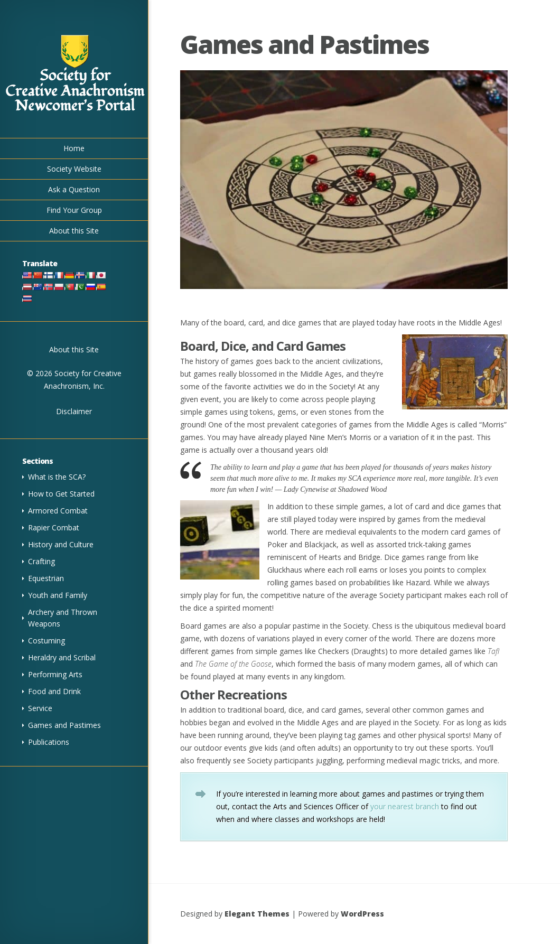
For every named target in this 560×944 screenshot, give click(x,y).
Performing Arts (55, 674)
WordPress (362, 914)
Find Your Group (74, 210)
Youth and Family (58, 595)
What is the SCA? (57, 477)
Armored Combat (58, 511)
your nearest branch (405, 806)
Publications (49, 742)
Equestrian (46, 578)
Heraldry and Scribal (62, 657)
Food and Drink (54, 691)
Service (40, 708)
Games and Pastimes (64, 725)
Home (74, 148)
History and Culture (61, 544)
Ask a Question (74, 189)
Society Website (74, 169)
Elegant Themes (257, 914)
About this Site (74, 231)
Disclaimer (74, 411)
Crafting (41, 561)
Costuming (46, 641)
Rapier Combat (54, 527)
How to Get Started (61, 494)
